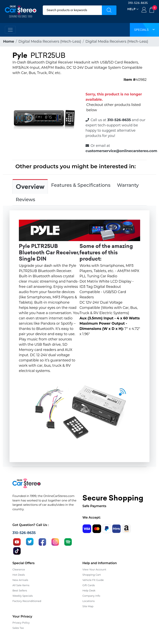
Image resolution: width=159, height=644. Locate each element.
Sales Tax (18, 628)
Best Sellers (20, 590)
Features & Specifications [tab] (81, 185)
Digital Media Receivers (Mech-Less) (50, 41)
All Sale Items (21, 585)
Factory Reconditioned (27, 601)
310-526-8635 (138, 3)
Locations (89, 601)
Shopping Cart (92, 575)
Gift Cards (89, 585)
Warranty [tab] (128, 185)
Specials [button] (144, 30)
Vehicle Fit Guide (93, 580)
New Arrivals (20, 580)
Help (131, 9)
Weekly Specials (23, 596)
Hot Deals (19, 575)
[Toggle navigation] (10, 30)
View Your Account (94, 569)
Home (9, 41)
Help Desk (89, 590)
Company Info (91, 596)
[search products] (72, 10)
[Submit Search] (109, 10)
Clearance (19, 569)
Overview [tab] (30, 187)
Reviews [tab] (25, 200)
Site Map (88, 606)
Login (144, 10)
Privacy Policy (21, 623)
